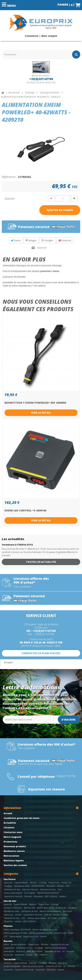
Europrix (8, 662)
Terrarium (10, 959)
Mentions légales (14, 861)
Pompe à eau (54, 882)
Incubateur (40, 970)
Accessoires (8, 955)
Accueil (8, 813)
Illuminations (9, 951)
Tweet (16, 240)
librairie (43, 936)
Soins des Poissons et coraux (56, 915)
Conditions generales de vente (21, 818)
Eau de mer (10, 901)
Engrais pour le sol (31, 936)
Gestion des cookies (15, 865)
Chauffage (8, 886)
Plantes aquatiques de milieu (16, 933)
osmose (18, 915)
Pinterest (65, 240)
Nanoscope (8, 915)
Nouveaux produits (15, 846)
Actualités (10, 823)
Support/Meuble (21, 882)
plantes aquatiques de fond (41, 933)
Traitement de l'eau (48, 889)
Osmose (60, 886)
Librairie (62, 896)
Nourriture (51, 886)
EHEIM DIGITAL (38, 886)
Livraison (9, 828)
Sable (54, 918)
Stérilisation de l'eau (12, 889)
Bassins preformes (18, 944)
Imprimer (42, 248)
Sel (49, 918)
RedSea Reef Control (46, 908)
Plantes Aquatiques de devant (45, 929)
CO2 (67, 886)
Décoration (38, 896)
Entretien (28, 896)
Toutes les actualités (41, 562)
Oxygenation (9, 948)
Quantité (9, 198)
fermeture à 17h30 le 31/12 (17, 545)
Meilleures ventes (14, 851)
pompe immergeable (12, 966)
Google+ (48, 240)
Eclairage (43, 882)
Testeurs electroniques (13, 893)
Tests (60, 889)
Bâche (6, 944)
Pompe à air (66, 882)
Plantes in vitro (60, 933)
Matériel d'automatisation (48, 893)
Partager (31, 240)
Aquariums (8, 882)
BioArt (71, 933)
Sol (63, 951)
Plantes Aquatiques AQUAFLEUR (17, 929)
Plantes (8, 926)
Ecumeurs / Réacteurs (13, 908)
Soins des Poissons (30, 889)
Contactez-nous (13, 832)
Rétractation (11, 856)
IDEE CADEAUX (51, 896)
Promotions (10, 842)
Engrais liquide (15, 936)
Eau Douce (10, 879)
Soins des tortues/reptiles (33, 966)
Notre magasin (12, 837)
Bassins (8, 941)
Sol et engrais (30, 893)
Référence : (9, 177)
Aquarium (8, 904)
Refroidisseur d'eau (22, 886)
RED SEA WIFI (30, 908)
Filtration (34, 882)
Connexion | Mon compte (41, 36)
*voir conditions (22, 587)
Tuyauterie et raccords (13, 896)
